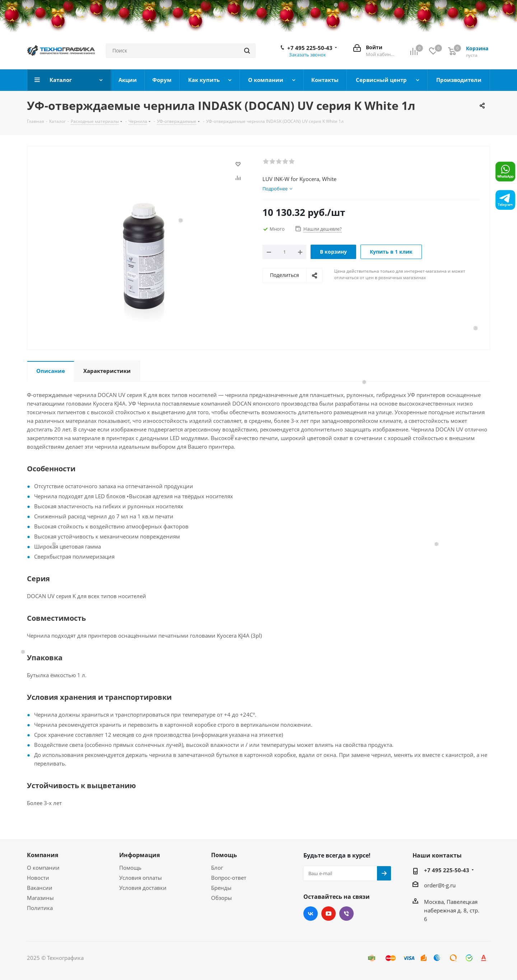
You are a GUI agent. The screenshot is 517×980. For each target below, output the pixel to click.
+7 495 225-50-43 (310, 48)
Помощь (130, 868)
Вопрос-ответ (229, 878)
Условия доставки (143, 888)
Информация (139, 855)
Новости (38, 878)
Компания (43, 855)
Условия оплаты (141, 878)
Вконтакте (311, 914)
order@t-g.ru (440, 885)
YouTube (329, 914)
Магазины (40, 898)
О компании (43, 868)
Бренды (221, 888)
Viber (346, 914)
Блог (217, 868)
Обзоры (222, 898)
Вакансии (40, 888)
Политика (40, 908)
